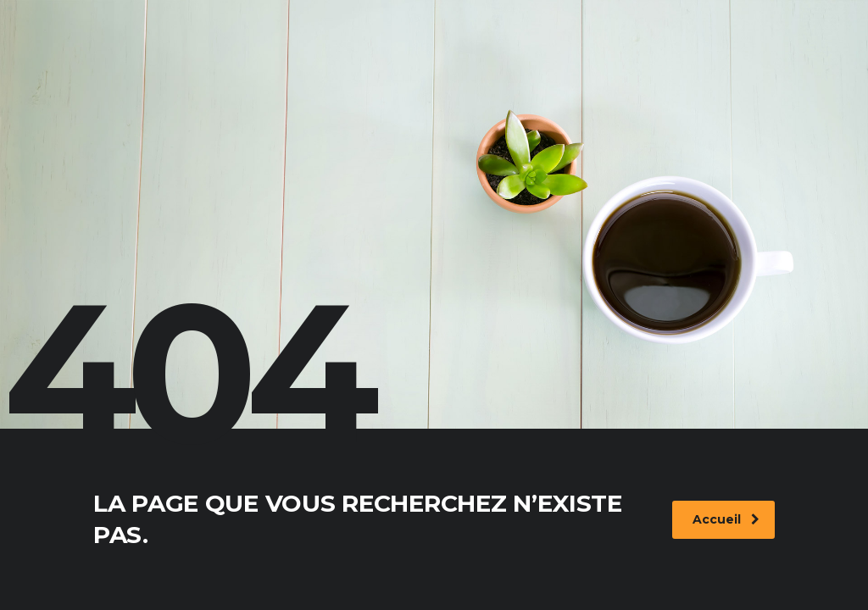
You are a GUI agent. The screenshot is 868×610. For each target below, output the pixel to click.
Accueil (726, 519)
